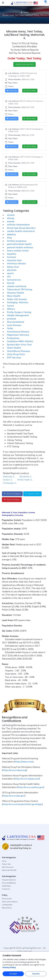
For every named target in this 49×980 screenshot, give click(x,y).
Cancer (11, 306)
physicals (12, 270)
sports (10, 273)
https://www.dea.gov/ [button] (14, 796)
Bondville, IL (26, 477)
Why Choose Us (8, 867)
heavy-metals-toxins (18, 251)
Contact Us (6, 889)
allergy (11, 218)
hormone (11, 257)
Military (11, 309)
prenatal (11, 319)
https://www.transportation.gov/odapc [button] (22, 804)
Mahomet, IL (9, 477)
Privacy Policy (9, 967)
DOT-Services (14, 358)
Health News (6, 886)
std (9, 277)
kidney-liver (13, 267)
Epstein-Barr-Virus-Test (19, 345)
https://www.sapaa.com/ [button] (27, 779)
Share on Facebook (12, 494)
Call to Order (30, 91)
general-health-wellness (20, 247)
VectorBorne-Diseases (19, 351)
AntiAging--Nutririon (18, 303)
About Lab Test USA (9, 870)
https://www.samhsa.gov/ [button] (30, 787)
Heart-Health (14, 348)
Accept (13, 974)
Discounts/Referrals (9, 883)
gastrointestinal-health (19, 244)
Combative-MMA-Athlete (20, 341)
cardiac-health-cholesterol (21, 231)
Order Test (12, 91)
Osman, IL (8, 480)
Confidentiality (7, 905)
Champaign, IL (10, 483)
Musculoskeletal (16, 322)
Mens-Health (14, 296)
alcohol (11, 215)
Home (25, 12)
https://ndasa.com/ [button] (24, 762)
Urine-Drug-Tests (16, 354)
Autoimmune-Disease (18, 332)
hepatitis (12, 254)
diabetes (11, 235)
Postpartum (13, 338)
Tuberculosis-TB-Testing (20, 290)
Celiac (10, 328)
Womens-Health (15, 293)
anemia (11, 222)
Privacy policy (7, 899)
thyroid (11, 283)
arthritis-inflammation (18, 225)
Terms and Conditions (10, 902)
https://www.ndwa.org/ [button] (15, 770)
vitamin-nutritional (17, 286)
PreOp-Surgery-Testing (19, 312)
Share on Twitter (32, 494)
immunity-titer (14, 260)
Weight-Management (18, 315)
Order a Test (6, 864)
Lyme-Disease (14, 325)
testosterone (14, 280)
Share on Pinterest (12, 500)
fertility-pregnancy (17, 241)
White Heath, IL (25, 480)
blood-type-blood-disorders (21, 228)
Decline (36, 974)
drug (9, 238)
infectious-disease (16, 264)
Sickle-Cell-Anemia (17, 299)
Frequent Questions (9, 880)
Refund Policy (7, 908)
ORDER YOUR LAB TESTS (24, 64)
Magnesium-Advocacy (18, 335)
